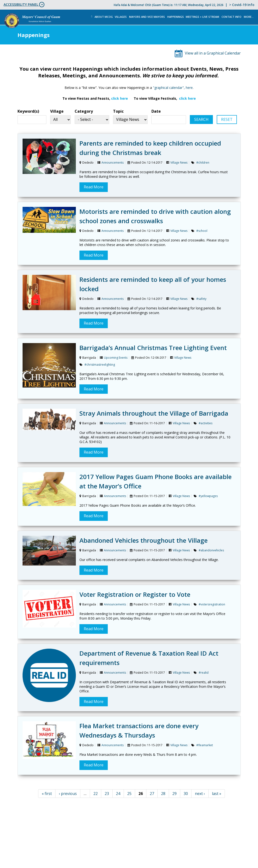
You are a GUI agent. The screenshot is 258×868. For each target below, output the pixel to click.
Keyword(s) (28, 111)
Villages (121, 17)
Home (92, 16)
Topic (118, 111)
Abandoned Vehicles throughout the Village (144, 540)
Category (84, 111)
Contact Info (231, 17)
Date (156, 111)
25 (129, 794)
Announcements (113, 163)
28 (163, 794)
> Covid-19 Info (242, 5)
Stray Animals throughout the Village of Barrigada (154, 413)
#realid (204, 673)
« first (47, 794)
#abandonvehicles (211, 550)
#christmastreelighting (100, 365)
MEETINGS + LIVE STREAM (202, 17)
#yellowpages (208, 496)
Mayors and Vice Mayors (147, 17)
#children (203, 163)
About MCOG (104, 17)
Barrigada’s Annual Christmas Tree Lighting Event (153, 348)
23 (107, 794)
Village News (179, 163)
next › (200, 794)
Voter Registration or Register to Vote (135, 594)
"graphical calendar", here (173, 88)
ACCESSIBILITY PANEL (24, 5)
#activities (206, 423)
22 (96, 794)
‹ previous (68, 794)
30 (186, 794)
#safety (201, 299)
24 (118, 794)
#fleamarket (205, 745)
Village (57, 111)
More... (249, 17)
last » (217, 794)
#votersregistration (212, 604)
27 (152, 794)
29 (174, 794)
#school (202, 231)
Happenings (176, 17)
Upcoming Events (116, 358)
